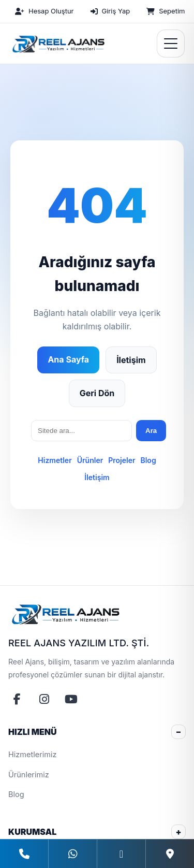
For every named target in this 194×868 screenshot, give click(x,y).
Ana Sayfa (68, 359)
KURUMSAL (32, 832)
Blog (148, 460)
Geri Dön (97, 393)
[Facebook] (17, 699)
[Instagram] (44, 699)
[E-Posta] (121, 854)
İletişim (131, 360)
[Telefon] (24, 854)
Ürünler (90, 460)
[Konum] (170, 854)
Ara (151, 431)
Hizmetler (55, 460)
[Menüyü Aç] (171, 44)
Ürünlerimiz (29, 775)
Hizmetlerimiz (33, 754)
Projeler (122, 460)
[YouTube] (71, 699)
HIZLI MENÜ (33, 732)
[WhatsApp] (72, 854)
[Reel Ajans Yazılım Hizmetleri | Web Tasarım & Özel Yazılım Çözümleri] (57, 44)
